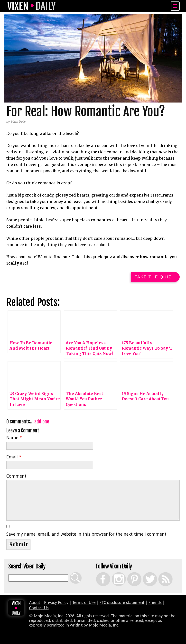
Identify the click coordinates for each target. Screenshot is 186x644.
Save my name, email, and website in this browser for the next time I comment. (87, 535)
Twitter (144, 574)
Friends (155, 604)
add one (42, 423)
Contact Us (39, 609)
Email (14, 458)
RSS (159, 574)
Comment (16, 477)
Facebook (98, 574)
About (35, 604)
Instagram (114, 574)
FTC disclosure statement (122, 604)
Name (14, 439)
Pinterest (129, 574)
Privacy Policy (56, 604)
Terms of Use (84, 604)
